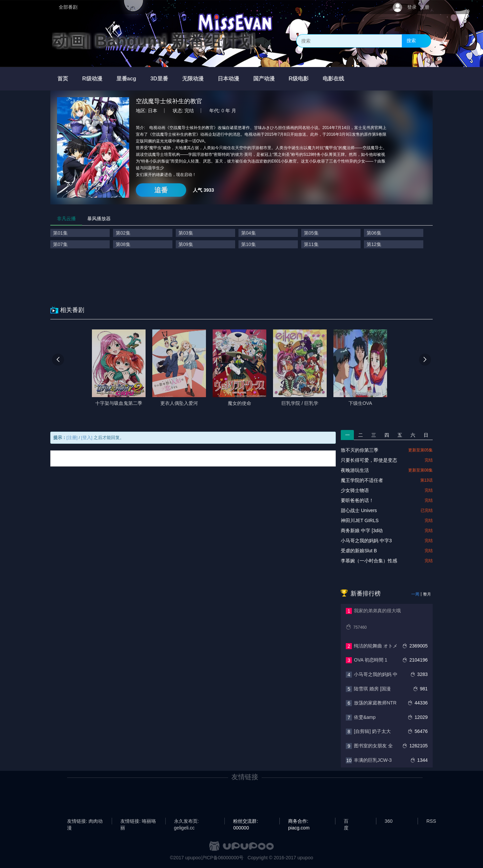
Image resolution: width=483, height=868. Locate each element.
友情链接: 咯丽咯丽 (138, 821)
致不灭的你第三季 (360, 450)
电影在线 (333, 79)
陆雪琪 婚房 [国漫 (372, 689)
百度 (346, 821)
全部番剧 (68, 7)
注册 (425, 7)
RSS (431, 821)
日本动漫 (228, 79)
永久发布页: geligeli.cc (186, 821)
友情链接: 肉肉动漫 (85, 821)
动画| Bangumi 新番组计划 (154, 41)
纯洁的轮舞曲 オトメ (376, 646)
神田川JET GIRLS (360, 520)
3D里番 (159, 79)
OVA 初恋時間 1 (370, 660)
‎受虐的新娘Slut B (359, 551)
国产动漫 (264, 79)
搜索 (411, 41)
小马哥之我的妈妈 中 (376, 674)
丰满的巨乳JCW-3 (373, 760)
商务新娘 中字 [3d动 (362, 531)
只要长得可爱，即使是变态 (369, 460)
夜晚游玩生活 (355, 470)
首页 (63, 79)
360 (389, 821)
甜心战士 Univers (359, 510)
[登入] (87, 438)
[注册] (72, 438)
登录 (412, 7)
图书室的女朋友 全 (373, 746)
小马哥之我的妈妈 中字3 (366, 541)
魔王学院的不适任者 (362, 480)
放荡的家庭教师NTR (375, 703)
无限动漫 (193, 79)
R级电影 (299, 79)
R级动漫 (92, 79)
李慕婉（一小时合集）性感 (369, 561)
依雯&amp (365, 717)
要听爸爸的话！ (357, 500)
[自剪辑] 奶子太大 (372, 731)
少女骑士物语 (355, 490)
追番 (161, 190)
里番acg (126, 79)
